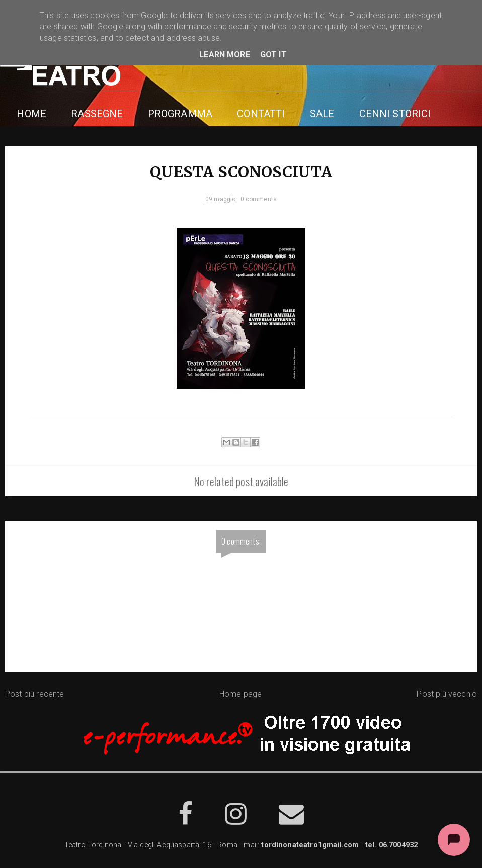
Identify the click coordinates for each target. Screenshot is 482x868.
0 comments (259, 200)
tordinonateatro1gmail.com (310, 847)
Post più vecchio (447, 695)
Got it (273, 55)
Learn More (225, 55)
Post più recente (35, 695)
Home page (240, 695)
